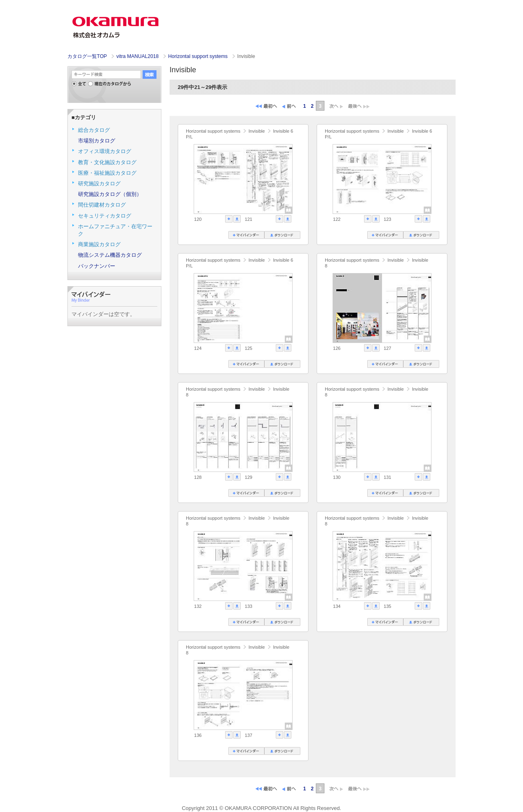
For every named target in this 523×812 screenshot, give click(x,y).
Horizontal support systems (199, 56)
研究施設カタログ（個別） (110, 194)
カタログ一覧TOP (87, 56)
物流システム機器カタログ (110, 255)
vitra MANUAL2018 (138, 56)
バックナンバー (97, 266)
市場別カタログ (97, 141)
